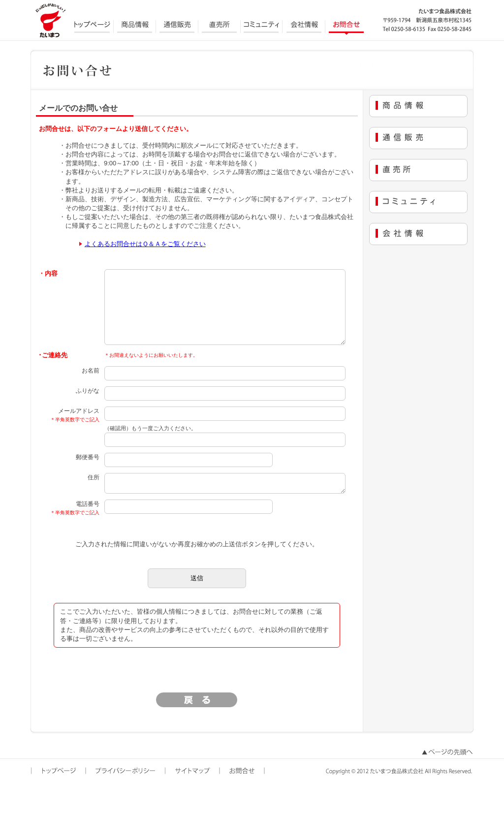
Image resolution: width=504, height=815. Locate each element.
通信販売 (177, 27)
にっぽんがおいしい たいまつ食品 (50, 20)
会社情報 (304, 27)
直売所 (220, 27)
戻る (197, 718)
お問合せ (346, 27)
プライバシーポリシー (126, 789)
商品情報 (135, 27)
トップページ (93, 27)
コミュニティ (262, 27)
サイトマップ (193, 789)
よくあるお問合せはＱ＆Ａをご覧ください (145, 244)
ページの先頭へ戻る (446, 770)
